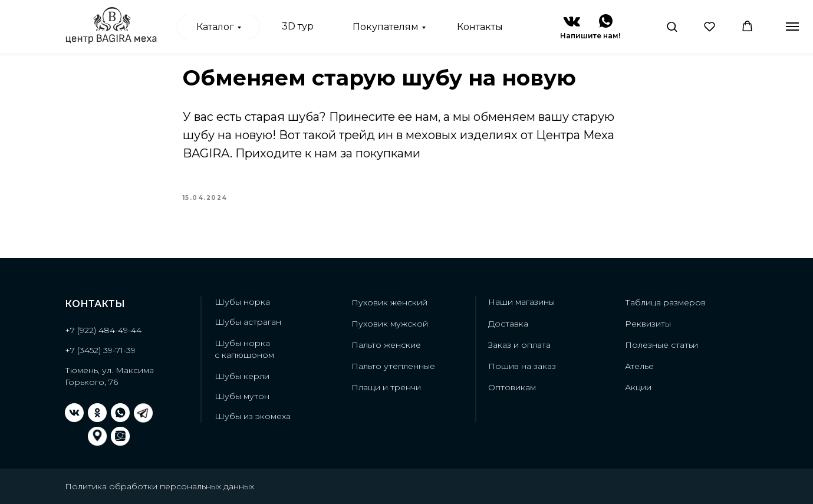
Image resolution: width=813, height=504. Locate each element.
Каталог (215, 27)
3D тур (298, 26)
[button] (672, 26)
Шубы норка (242, 302)
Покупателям (386, 27)
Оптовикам (512, 387)
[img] (572, 22)
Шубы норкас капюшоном (244, 349)
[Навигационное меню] (792, 27)
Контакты (480, 27)
